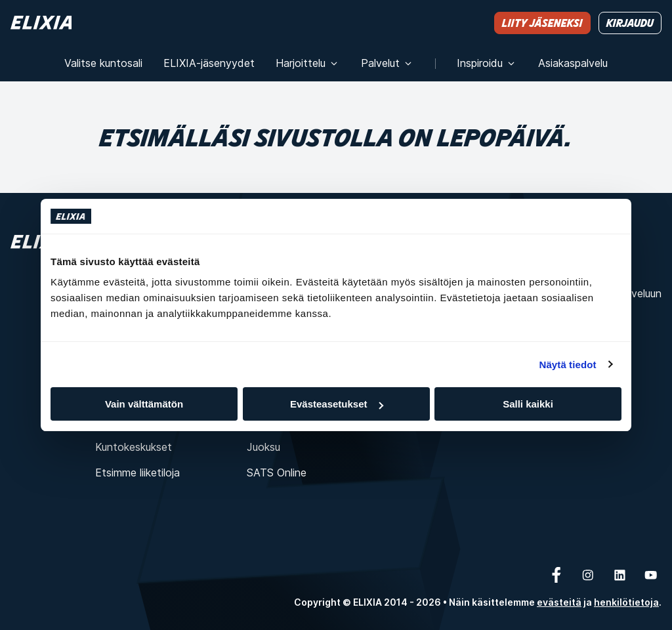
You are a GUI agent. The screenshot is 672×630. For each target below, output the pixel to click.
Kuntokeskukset (134, 447)
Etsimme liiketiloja (137, 472)
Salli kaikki (528, 404)
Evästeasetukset (337, 404)
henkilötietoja (626, 602)
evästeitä (559, 602)
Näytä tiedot (568, 365)
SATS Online (277, 472)
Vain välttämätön (144, 404)
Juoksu (263, 447)
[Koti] (41, 23)
